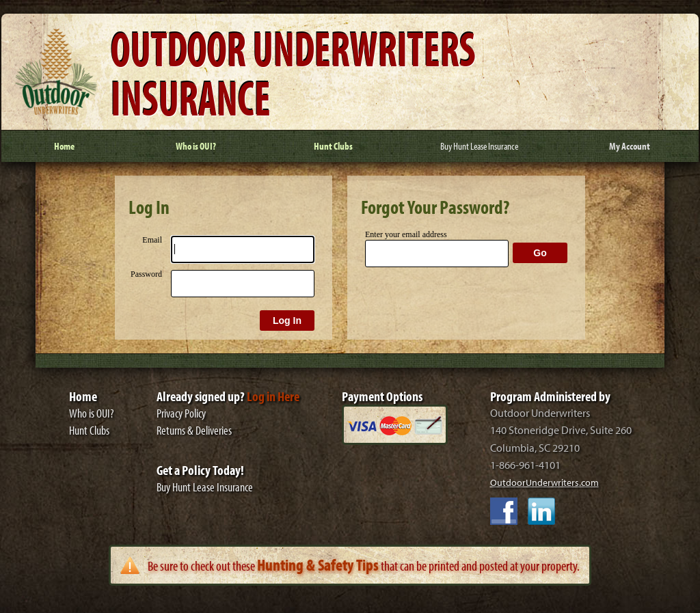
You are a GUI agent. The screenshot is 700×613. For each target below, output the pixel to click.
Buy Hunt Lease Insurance (205, 487)
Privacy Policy (181, 413)
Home (83, 396)
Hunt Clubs (89, 430)
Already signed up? (228, 396)
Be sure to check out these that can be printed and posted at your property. (364, 565)
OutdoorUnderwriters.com (544, 482)
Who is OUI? (92, 413)
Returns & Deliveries (194, 430)
